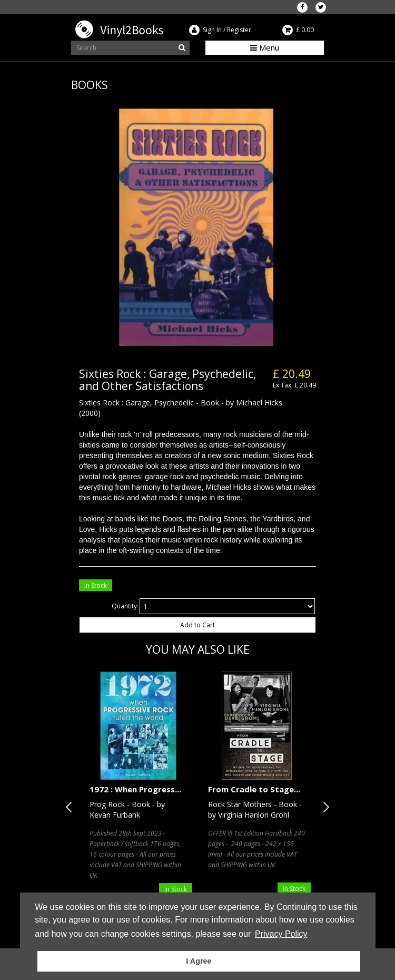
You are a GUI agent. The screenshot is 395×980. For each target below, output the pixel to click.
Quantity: (125, 606)
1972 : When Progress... (135, 789)
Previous (71, 807)
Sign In (212, 30)
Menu (265, 47)
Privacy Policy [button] (281, 934)
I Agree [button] (199, 961)
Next (324, 807)
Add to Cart (197, 625)
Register (239, 30)
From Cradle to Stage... (254, 789)
